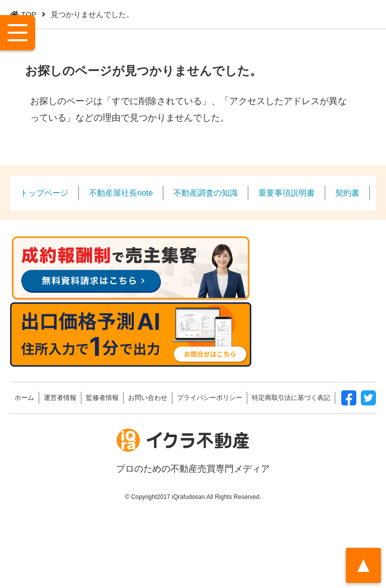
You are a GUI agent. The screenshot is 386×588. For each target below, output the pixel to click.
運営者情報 (60, 398)
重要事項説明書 (286, 193)
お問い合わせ (148, 398)
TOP (29, 14)
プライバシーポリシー (210, 398)
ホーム (24, 398)
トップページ (44, 193)
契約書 (347, 193)
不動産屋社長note (121, 193)
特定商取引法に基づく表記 (291, 398)
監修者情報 (102, 398)
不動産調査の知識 (206, 193)
